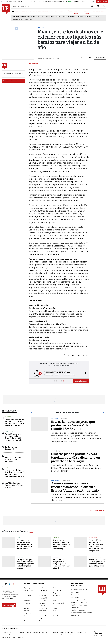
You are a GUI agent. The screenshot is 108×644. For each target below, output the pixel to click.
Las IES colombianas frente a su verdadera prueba (14, 485)
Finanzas (27, 603)
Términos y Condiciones (79, 602)
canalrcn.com (50, 635)
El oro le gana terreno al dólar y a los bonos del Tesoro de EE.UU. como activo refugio (61, 544)
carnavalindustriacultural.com (34, 635)
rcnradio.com (62, 635)
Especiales (42, 600)
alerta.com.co (6, 637)
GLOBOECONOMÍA (48, 11)
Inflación (36, 17)
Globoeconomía (59, 603)
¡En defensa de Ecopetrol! (11, 448)
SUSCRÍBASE (102, 2)
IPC (42, 17)
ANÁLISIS (69, 11)
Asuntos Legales (30, 590)
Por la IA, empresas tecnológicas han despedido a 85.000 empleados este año (13, 437)
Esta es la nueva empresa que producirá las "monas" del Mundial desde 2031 (73, 425)
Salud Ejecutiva (58, 616)
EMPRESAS (34, 11)
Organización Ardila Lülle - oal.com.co (99, 633)
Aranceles (28, 20)
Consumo (27, 595)
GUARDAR (100, 58)
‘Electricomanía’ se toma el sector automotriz (13, 459)
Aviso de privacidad (78, 600)
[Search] (92, 6)
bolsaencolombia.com (79, 632)
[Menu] (13, 11)
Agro (7, 468)
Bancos (55, 557)
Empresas (27, 600)
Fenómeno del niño (69, 17)
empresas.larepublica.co (42, 632)
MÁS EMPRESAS (96, 510)
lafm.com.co (86, 635)
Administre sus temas (11, 81)
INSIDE (103, 11)
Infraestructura (44, 608)
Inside (55, 608)
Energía (80, 17)
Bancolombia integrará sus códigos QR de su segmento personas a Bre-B (61, 564)
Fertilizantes (18, 20)
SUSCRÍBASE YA (81, 381)
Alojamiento (50, 17)
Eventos (56, 600)
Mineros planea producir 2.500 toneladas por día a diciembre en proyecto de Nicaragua (76, 457)
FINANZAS (18, 11)
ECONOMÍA (26, 11)
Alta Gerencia (43, 588)
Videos (41, 621)
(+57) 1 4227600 (7, 598)
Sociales (27, 621)
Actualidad (93, 537)
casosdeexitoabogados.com (11, 635)
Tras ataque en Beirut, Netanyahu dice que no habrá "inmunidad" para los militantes (24, 544)
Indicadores (28, 608)
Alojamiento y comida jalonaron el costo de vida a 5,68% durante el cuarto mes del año (15, 422)
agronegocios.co (25, 632)
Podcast (27, 616)
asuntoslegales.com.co (9, 632)
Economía (57, 595)
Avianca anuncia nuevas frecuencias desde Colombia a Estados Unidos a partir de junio (75, 487)
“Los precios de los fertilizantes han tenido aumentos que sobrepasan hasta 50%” (15, 473)
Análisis (56, 588)
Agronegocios (29, 588)
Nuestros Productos (78, 595)
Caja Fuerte (43, 590)
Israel (19, 537)
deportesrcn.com (19, 637)
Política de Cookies (78, 610)
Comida (58, 17)
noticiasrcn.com (74, 635)
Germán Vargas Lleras (93, 17)
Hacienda (8, 417)
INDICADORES (96, 11)
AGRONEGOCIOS (60, 11)
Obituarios (42, 610)
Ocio (55, 610)
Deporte (20, 557)
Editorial (8, 455)
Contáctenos (76, 597)
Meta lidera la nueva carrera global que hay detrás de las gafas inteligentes (97, 562)
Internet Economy (95, 557)
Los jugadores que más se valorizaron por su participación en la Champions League (25, 564)
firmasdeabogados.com (61, 632)
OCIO (40, 11)
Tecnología (9, 431)
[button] (31, 373)
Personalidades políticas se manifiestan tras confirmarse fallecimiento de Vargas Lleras (96, 545)
